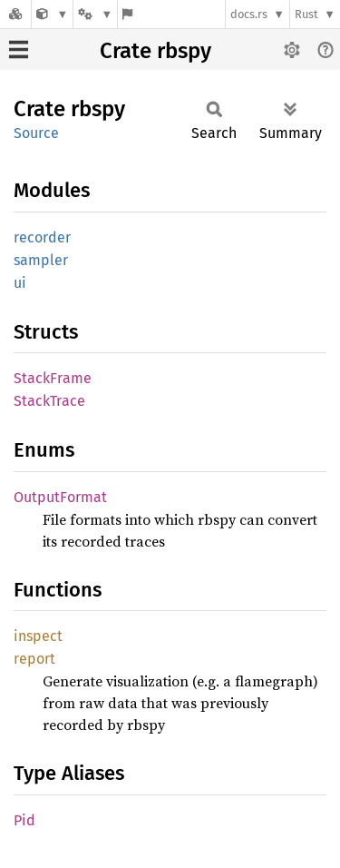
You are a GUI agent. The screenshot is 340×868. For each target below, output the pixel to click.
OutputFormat (60, 497)
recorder (42, 237)
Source (36, 133)
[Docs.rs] (15, 14)
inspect (38, 636)
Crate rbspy (155, 51)
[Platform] (95, 14)
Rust (306, 14)
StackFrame (53, 378)
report (34, 659)
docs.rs (249, 14)
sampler (41, 260)
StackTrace (49, 401)
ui (20, 283)
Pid (24, 820)
